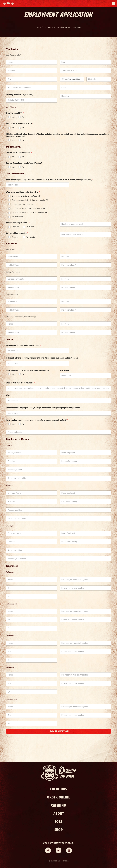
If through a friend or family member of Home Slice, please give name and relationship (42, 358)
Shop (59, 830)
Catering (58, 805)
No (23, 117)
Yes (13, 117)
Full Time (15, 227)
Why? (8, 395)
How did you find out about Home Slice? (23, 345)
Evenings (15, 237)
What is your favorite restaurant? (20, 383)
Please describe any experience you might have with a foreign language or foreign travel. (43, 408)
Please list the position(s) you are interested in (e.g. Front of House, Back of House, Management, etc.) (50, 180)
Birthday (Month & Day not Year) (20, 95)
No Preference (17, 217)
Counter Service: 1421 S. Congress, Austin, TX (30, 200)
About (59, 814)
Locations (59, 789)
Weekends (31, 237)
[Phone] (32, 88)
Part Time (30, 227)
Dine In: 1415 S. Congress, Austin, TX (26, 196)
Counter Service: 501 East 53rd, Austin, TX (28, 209)
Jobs (59, 822)
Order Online (59, 797)
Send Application (58, 731)
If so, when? (65, 370)
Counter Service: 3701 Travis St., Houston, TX (29, 213)
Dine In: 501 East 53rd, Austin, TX (25, 204)
